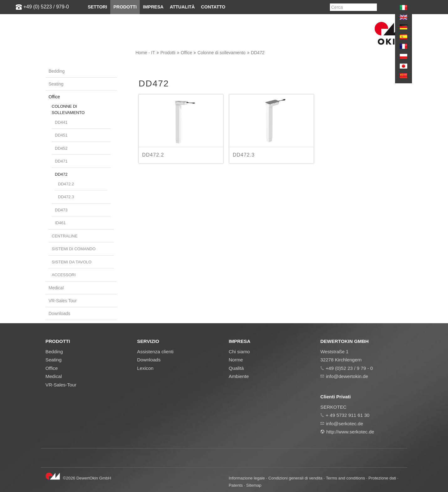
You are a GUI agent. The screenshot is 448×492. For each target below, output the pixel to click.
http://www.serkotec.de (350, 432)
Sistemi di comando (74, 249)
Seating (56, 84)
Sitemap (254, 485)
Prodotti (125, 7)
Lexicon (145, 368)
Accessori (64, 275)
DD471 (61, 161)
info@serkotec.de (345, 424)
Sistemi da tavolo (72, 262)
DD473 (61, 210)
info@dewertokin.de (347, 376)
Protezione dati (382, 478)
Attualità (182, 7)
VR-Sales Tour (63, 301)
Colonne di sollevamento (221, 53)
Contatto (213, 7)
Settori (97, 7)
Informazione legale (247, 478)
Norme (236, 360)
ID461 (60, 223)
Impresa (153, 7)
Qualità (236, 368)
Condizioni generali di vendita (295, 478)
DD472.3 (66, 197)
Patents (236, 485)
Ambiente (239, 376)
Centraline (65, 236)
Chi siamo (239, 352)
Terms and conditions (345, 478)
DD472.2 (66, 184)
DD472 (258, 53)
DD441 (61, 122)
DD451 (61, 135)
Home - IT (145, 53)
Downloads (59, 313)
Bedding (57, 71)
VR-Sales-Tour (61, 385)
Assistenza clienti (156, 352)
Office (186, 53)
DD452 (61, 148)
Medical (56, 288)
